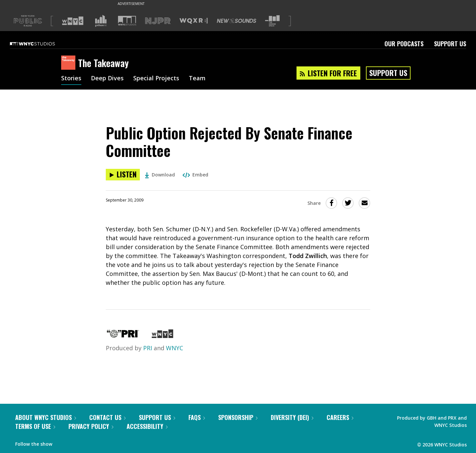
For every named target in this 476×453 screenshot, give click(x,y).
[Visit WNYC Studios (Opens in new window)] (127, 21)
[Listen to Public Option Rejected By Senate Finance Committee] (123, 175)
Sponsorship (238, 417)
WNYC (175, 348)
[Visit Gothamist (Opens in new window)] (101, 21)
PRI (148, 348)
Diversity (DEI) (292, 417)
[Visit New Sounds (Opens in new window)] (237, 21)
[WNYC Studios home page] (41, 44)
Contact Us (107, 417)
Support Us (450, 44)
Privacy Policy (91, 426)
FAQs (197, 417)
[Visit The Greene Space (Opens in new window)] (272, 21)
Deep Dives (107, 79)
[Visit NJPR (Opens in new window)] (158, 21)
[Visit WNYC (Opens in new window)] (73, 21)
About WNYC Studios (46, 417)
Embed (195, 175)
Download (160, 175)
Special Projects (156, 79)
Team (197, 79)
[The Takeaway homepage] (70, 63)
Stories (71, 79)
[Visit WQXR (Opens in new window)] (194, 21)
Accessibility (147, 426)
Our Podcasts (404, 44)
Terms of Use (35, 426)
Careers (340, 417)
